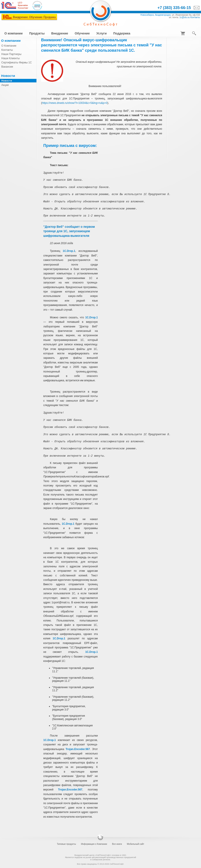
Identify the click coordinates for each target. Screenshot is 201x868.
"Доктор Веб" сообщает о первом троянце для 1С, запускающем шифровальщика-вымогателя (69, 231)
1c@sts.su (185, 17)
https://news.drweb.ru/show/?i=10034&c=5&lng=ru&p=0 (75, 103)
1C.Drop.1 (69, 251)
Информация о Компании (94, 844)
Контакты (195, 17)
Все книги (117, 844)
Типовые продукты (66, 844)
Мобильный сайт (135, 844)
